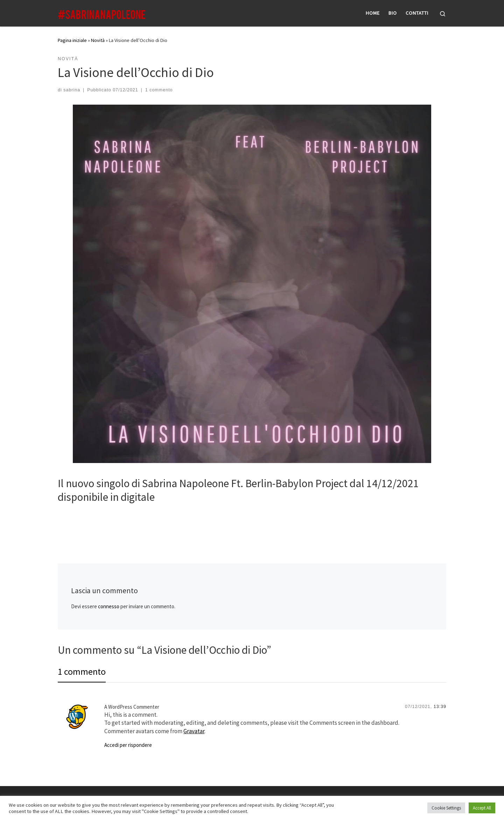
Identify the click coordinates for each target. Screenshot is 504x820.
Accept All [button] (482, 808)
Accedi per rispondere (128, 745)
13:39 (440, 707)
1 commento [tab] (82, 671)
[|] (101, 13)
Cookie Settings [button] (446, 808)
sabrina (72, 90)
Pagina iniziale (72, 40)
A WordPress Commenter (132, 707)
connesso (109, 606)
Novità (98, 40)
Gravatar (194, 731)
